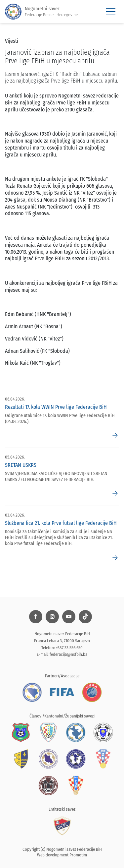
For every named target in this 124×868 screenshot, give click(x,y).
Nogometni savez (41, 12)
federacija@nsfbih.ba (68, 654)
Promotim (78, 855)
